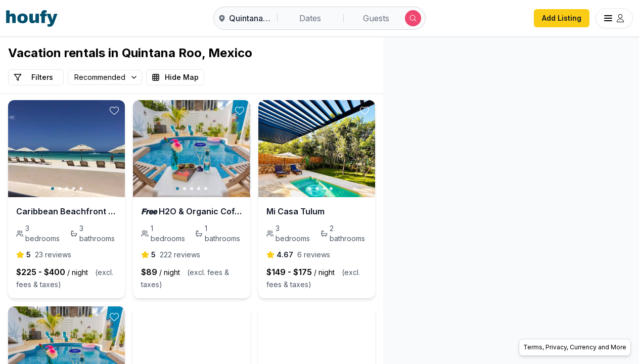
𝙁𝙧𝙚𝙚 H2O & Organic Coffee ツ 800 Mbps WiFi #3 (285, 211)
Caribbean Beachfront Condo (75, 211)
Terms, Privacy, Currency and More (575, 347)
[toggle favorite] (177, 111)
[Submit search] (413, 18)
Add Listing (562, 18)
